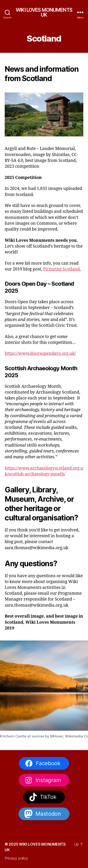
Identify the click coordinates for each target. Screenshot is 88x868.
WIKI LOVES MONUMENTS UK (44, 12)
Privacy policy (16, 858)
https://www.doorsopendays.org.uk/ (40, 354)
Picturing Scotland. (62, 269)
